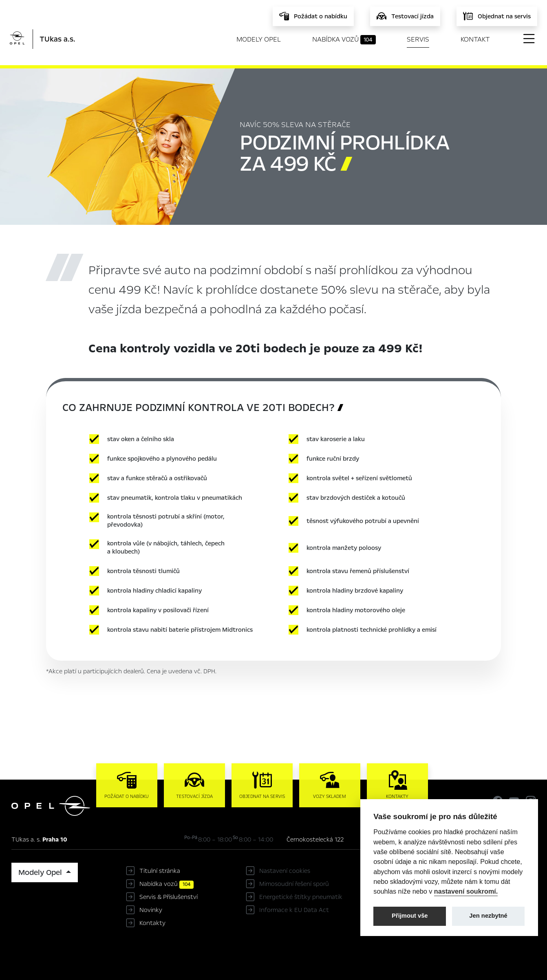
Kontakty (152, 923)
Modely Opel (259, 39)
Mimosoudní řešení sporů (294, 884)
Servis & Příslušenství (169, 897)
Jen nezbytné (488, 916)
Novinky (151, 910)
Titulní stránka (160, 871)
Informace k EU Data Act (294, 910)
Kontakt (475, 39)
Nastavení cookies (285, 871)
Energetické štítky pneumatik (301, 897)
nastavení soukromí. (466, 891)
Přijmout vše (410, 916)
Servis (418, 39)
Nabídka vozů (344, 40)
